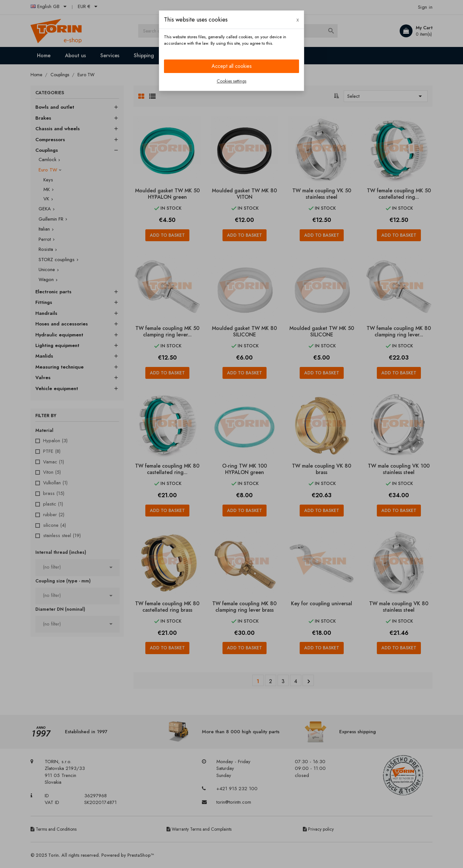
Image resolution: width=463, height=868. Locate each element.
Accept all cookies (232, 66)
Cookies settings (232, 81)
